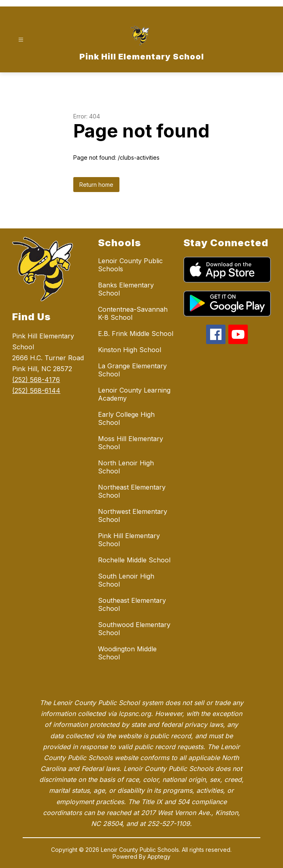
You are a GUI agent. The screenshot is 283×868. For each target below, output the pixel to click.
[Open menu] (21, 40)
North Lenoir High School (126, 467)
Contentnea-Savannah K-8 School (133, 313)
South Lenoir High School (126, 580)
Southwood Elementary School (134, 629)
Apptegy (159, 856)
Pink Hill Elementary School (129, 540)
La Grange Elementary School (132, 370)
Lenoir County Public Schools (130, 265)
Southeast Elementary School (132, 604)
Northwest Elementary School (133, 515)
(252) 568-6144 (36, 391)
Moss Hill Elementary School (131, 443)
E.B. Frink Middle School (136, 334)
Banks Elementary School (126, 289)
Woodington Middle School (127, 653)
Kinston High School (130, 350)
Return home (96, 185)
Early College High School (126, 418)
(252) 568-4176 (36, 380)
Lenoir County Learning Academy (134, 394)
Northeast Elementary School (132, 491)
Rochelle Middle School (134, 560)
